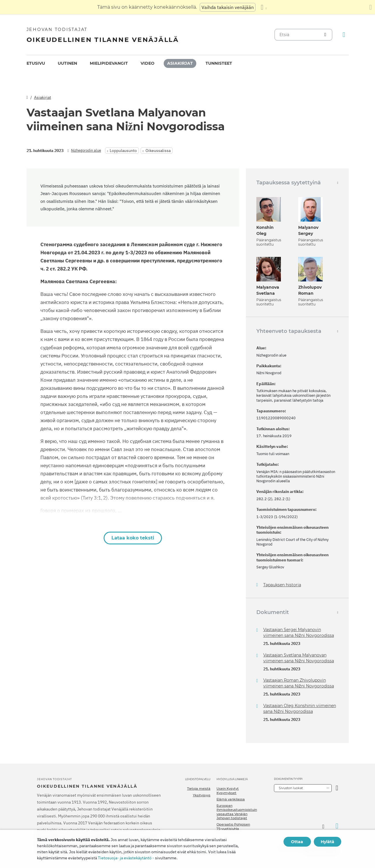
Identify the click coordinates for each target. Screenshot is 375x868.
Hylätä (328, 842)
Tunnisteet (219, 63)
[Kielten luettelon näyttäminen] (264, 7)
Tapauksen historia (282, 585)
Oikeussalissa (158, 151)
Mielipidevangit (109, 63)
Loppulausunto (123, 151)
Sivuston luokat (291, 788)
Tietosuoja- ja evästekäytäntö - (126, 858)
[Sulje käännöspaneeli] (371, 7)
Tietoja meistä (199, 789)
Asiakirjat (180, 63)
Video (148, 63)
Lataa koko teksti (133, 538)
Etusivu (36, 63)
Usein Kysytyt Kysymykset (228, 791)
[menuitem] (36, 63)
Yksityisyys (202, 795)
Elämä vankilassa (231, 799)
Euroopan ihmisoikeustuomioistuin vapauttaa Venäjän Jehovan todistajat (237, 812)
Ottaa (297, 842)
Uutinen (67, 63)
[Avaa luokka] (337, 788)
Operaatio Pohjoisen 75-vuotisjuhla (233, 826)
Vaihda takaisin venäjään (228, 7)
